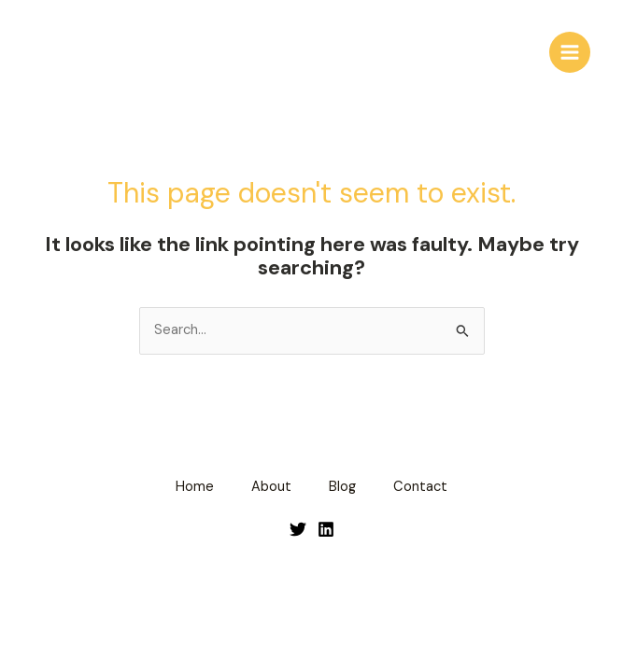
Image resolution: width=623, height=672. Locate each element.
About (271, 487)
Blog (342, 487)
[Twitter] (298, 529)
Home (195, 487)
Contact (420, 487)
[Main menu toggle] (570, 52)
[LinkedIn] (326, 529)
